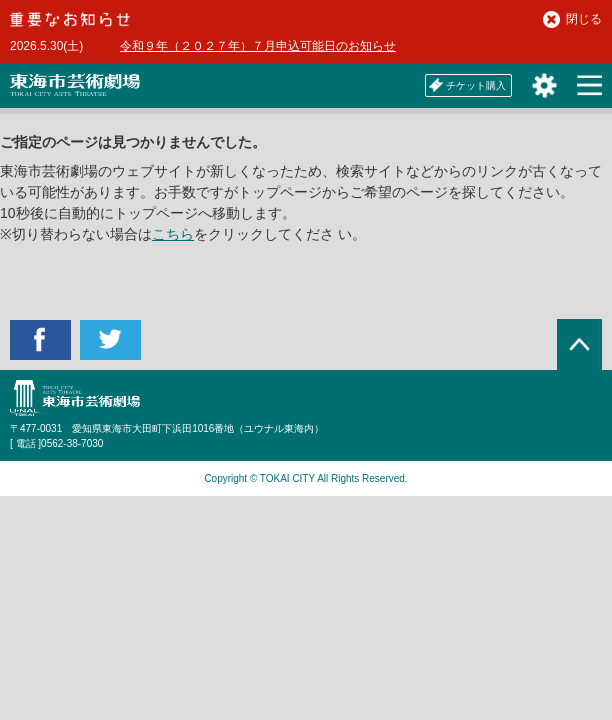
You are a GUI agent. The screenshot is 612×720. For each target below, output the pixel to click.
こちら (173, 234)
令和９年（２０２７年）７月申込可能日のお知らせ (258, 46)
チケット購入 (467, 85)
